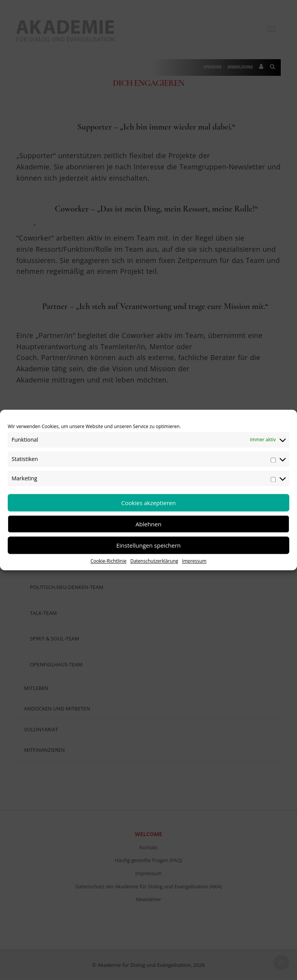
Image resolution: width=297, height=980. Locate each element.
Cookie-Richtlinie (108, 561)
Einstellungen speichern (149, 545)
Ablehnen (149, 524)
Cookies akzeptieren (149, 503)
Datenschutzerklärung (154, 561)
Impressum (194, 561)
